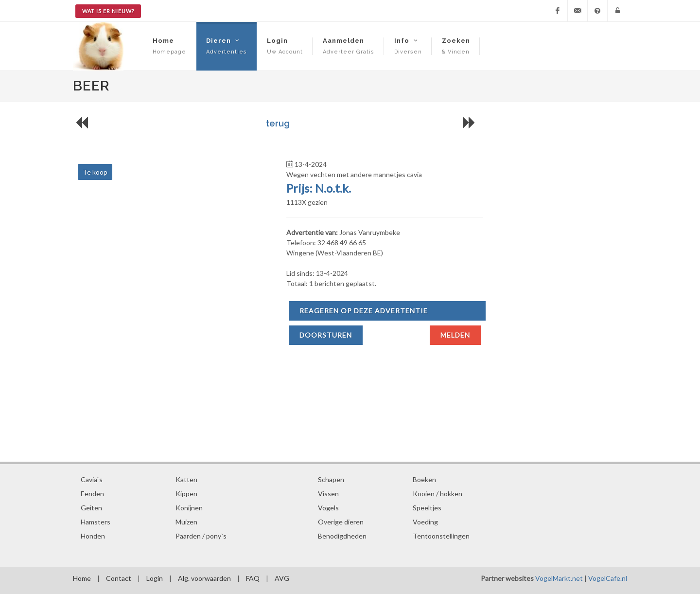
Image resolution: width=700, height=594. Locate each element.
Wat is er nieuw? (108, 11)
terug (278, 123)
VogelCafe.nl (608, 578)
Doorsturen (326, 335)
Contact (119, 578)
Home (82, 578)
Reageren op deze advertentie (364, 311)
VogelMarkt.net (559, 578)
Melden (455, 335)
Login (155, 578)
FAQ (253, 578)
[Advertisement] (278, 386)
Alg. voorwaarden (204, 578)
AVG (282, 578)
